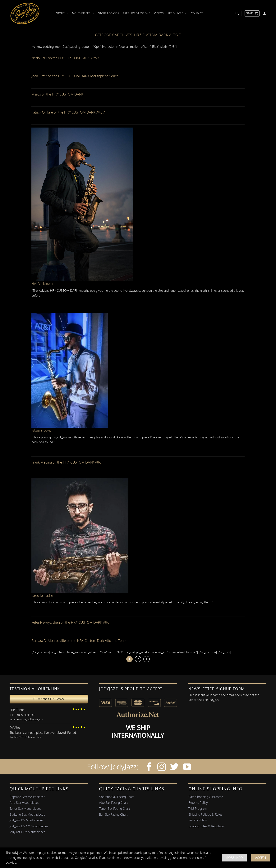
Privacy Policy (198, 820)
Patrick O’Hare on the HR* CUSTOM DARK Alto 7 (68, 112)
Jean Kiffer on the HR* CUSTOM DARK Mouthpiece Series (75, 76)
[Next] (147, 659)
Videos (159, 13)
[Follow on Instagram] (162, 767)
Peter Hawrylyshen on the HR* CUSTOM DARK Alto (70, 622)
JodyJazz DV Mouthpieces (26, 820)
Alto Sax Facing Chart (113, 803)
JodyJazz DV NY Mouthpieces (29, 826)
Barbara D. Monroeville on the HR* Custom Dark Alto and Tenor (79, 641)
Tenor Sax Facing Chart (115, 809)
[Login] (264, 13)
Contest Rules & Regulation (207, 826)
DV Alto (15, 728)
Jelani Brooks (41, 430)
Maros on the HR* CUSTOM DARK (57, 94)
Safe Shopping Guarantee (206, 797)
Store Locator (109, 13)
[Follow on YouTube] (187, 767)
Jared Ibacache (42, 595)
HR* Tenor (17, 710)
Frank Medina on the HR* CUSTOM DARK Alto (66, 462)
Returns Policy (198, 803)
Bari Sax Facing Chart (113, 814)
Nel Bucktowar (42, 284)
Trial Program (198, 809)
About (62, 13)
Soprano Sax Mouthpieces (27, 797)
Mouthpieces (83, 13)
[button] (237, 13)
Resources (177, 13)
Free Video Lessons (137, 13)
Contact (197, 13)
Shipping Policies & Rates (205, 814)
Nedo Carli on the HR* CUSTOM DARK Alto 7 (65, 58)
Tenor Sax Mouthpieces (25, 809)
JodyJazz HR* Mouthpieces (27, 832)
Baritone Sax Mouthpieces (27, 814)
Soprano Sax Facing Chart (116, 797)
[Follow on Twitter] (174, 767)
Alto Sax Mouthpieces (24, 803)
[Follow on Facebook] (149, 767)
